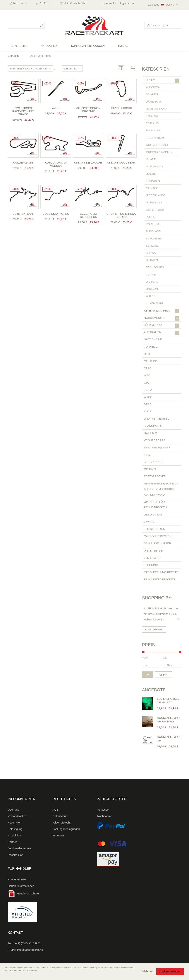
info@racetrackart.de (30, 950)
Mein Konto (20, 3)
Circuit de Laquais (89, 163)
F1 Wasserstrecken (159, 579)
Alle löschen (154, 629)
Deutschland (156, 109)
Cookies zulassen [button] (170, 972)
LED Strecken (155, 529)
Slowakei (153, 253)
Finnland (153, 130)
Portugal (154, 224)
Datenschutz (60, 816)
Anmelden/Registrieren (120, 3)
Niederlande (156, 195)
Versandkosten (17, 816)
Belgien (152, 94)
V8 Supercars (155, 440)
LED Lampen (153, 558)
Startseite (14, 56)
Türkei (151, 274)
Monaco (152, 188)
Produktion (14, 835)
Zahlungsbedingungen (66, 829)
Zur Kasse (45, 3)
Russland (154, 231)
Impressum (59, 835)
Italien (151, 174)
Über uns (13, 810)
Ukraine (152, 282)
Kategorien (49, 46)
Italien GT (151, 433)
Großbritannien (159, 152)
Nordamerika (162, 318)
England (153, 116)
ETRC (148, 368)
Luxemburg (155, 303)
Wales (151, 296)
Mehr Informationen (28, 971)
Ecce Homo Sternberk (89, 215)
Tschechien (155, 267)
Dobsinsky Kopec (56, 214)
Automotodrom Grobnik (88, 110)
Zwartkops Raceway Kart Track (23, 111)
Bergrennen (154, 462)
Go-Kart (150, 469)
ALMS (148, 411)
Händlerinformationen (21, 886)
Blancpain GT (154, 426)
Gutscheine (153, 339)
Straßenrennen (157, 447)
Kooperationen (17, 879)
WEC (147, 375)
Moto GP (151, 361)
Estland (152, 123)
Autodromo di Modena (56, 164)
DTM (147, 354)
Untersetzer (154, 551)
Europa (162, 81)
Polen (151, 217)
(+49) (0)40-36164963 (27, 943)
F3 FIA (148, 390)
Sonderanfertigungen (88, 46)
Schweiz (152, 246)
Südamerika (162, 326)
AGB (56, 810)
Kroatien (153, 181)
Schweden (154, 238)
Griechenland (157, 145)
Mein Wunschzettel (75, 3)
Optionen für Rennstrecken (155, 505)
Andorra (153, 87)
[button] (6, 976)
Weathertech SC (157, 419)
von (145, 658)
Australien (162, 333)
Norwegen (154, 202)
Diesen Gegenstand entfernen (178, 620)
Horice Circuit (121, 108)
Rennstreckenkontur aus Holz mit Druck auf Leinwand (161, 489)
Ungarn (152, 289)
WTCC (148, 397)
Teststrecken (155, 476)
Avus (56, 108)
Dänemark (154, 102)
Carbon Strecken (158, 536)
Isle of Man (155, 166)
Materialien (14, 822)
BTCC (148, 404)
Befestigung (15, 829)
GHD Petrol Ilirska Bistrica (121, 215)
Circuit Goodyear (121, 163)
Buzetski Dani (23, 214)
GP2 (147, 383)
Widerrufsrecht (62, 822)
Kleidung (151, 565)
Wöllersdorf (23, 163)
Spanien (152, 260)
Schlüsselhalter (158, 543)
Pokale (123, 46)
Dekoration (153, 514)
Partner (12, 842)
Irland (151, 159)
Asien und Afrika (162, 311)
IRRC (147, 455)
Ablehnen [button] (147, 972)
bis (165, 658)
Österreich (155, 210)
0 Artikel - (159, 26)
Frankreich (155, 138)
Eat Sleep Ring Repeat (161, 572)
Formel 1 (151, 347)
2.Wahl (149, 522)
